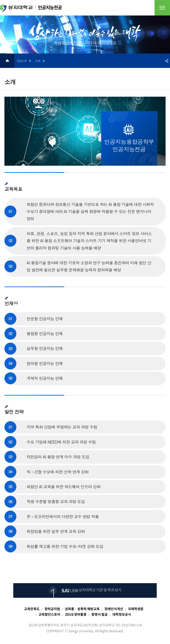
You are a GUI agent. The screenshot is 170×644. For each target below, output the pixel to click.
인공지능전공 (31, 8)
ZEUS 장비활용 (76, 614)
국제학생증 (136, 609)
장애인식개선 (114, 609)
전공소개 (21, 61)
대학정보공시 (122, 614)
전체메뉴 (162, 8)
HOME (7, 61)
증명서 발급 (99, 614)
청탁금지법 (52, 609)
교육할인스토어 (49, 614)
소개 (38, 61)
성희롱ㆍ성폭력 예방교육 (82, 609)
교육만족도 (32, 609)
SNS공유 (167, 61)
